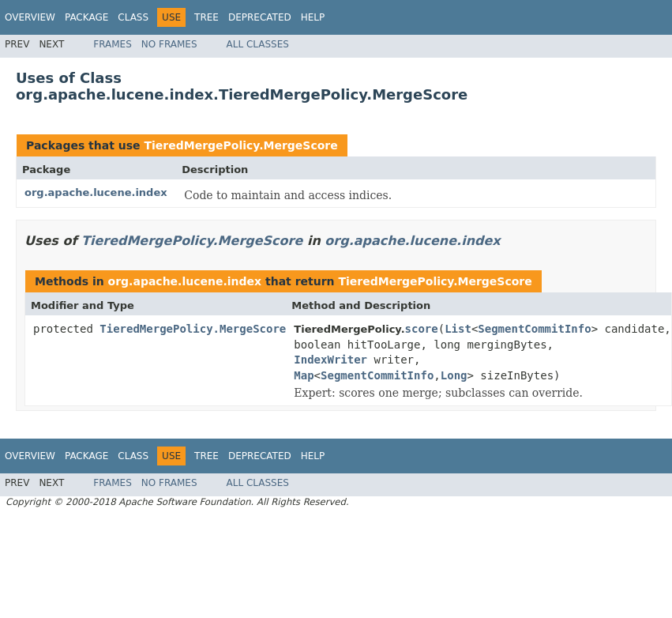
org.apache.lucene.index (96, 192)
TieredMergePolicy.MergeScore (240, 145)
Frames (113, 44)
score (422, 329)
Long (454, 375)
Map (304, 375)
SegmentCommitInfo (534, 329)
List (458, 329)
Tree (206, 17)
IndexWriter (330, 360)
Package (86, 17)
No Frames (169, 44)
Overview (30, 17)
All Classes (258, 44)
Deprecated (260, 17)
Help (313, 17)
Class (133, 17)
